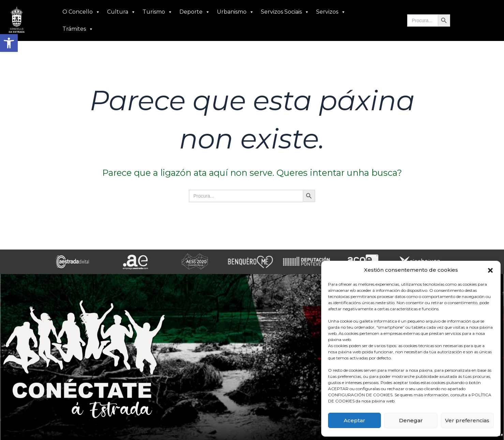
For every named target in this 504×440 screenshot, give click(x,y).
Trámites (78, 29)
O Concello (81, 12)
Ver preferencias (467, 420)
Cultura (121, 12)
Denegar (411, 420)
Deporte (195, 12)
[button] (9, 43)
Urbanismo (235, 12)
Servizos (331, 12)
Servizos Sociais (285, 12)
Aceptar (354, 420)
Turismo (158, 12)
